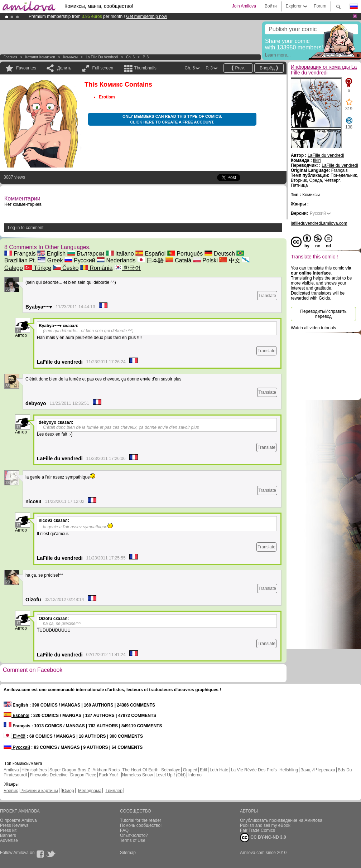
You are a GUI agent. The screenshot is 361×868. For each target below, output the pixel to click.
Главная (10, 57)
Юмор (68, 791)
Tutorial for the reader (141, 820)
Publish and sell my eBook (265, 825)
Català (179, 260)
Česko (66, 268)
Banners (8, 835)
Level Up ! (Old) (170, 775)
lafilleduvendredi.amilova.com (319, 223)
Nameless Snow (137, 775)
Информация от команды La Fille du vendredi (324, 70)
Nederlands (116, 260)
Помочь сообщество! (141, 825)
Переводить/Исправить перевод (323, 314)
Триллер (114, 791)
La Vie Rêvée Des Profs (254, 770)
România (96, 268)
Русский (80, 260)
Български (86, 254)
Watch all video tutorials (313, 328)
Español (150, 254)
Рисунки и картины (39, 791)
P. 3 (146, 57)
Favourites (26, 68)
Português (185, 254)
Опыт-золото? (134, 835)
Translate (267, 296)
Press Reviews (14, 825)
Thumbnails (145, 68)
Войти (271, 6)
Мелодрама (90, 791)
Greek (50, 260)
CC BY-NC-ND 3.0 (263, 838)
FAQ (124, 830)
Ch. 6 (130, 57)
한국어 (127, 268)
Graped (190, 770)
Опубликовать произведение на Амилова (281, 820)
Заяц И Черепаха (318, 770)
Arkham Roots (106, 770)
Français (20, 254)
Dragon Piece (83, 775)
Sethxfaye (171, 770)
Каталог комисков (40, 57)
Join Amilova (244, 6)
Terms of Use (133, 840)
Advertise (9, 840)
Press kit (8, 830)
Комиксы (70, 57)
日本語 (150, 260)
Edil (203, 770)
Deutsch (220, 254)
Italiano (120, 254)
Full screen (103, 68)
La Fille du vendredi (102, 57)
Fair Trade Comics (257, 830)
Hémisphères (34, 770)
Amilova (11, 770)
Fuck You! (108, 775)
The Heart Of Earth (140, 770)
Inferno (195, 775)
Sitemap (128, 853)
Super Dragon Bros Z (70, 770)
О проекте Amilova (18, 820)
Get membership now (146, 16)
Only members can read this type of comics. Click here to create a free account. (172, 119)
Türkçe (38, 268)
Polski (205, 260)
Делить (64, 68)
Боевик (11, 791)
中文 (230, 260)
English (51, 254)
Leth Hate (219, 770)
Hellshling (289, 770)
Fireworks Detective (49, 775)
